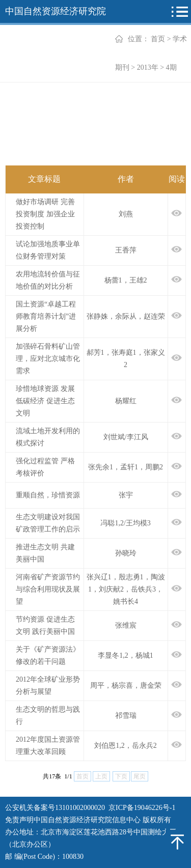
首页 (158, 39)
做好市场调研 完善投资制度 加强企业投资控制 (45, 214)
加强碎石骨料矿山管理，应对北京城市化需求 (48, 359)
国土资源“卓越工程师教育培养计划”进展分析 (46, 316)
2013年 (148, 67)
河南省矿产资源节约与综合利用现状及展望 (48, 589)
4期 (171, 67)
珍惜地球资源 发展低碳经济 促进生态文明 (45, 401)
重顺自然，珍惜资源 (48, 495)
